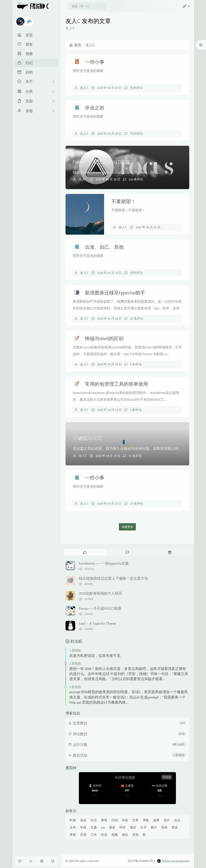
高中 (167, 820)
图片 (154, 827)
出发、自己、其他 (104, 247)
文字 (143, 827)
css (103, 827)
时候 (73, 820)
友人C (84, 88)
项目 (133, 827)
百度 (83, 835)
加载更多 (127, 527)
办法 (177, 820)
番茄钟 (71, 768)
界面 (73, 835)
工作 (94, 835)
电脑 (115, 835)
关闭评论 (136, 88)
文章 (135, 820)
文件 (73, 827)
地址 (125, 835)
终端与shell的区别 (104, 338)
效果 (156, 820)
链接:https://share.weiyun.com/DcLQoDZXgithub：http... (116, 172)
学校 (83, 827)
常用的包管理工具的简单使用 (116, 384)
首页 (75, 45)
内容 (125, 820)
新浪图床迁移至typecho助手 (115, 293)
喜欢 (83, 820)
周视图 (167, 777)
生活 (94, 820)
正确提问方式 (87, 438)
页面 (135, 835)
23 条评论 (137, 503)
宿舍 (164, 827)
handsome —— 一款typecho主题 (104, 563)
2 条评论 (136, 410)
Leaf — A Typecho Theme (97, 623)
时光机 (76, 641)
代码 (115, 820)
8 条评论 (136, 364)
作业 (104, 835)
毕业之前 (95, 108)
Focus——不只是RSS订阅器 (101, 162)
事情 (104, 820)
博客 (146, 820)
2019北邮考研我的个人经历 (100, 593)
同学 (123, 827)
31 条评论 (135, 456)
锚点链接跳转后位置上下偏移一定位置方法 (113, 578)
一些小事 (95, 62)
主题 (94, 827)
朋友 (112, 827)
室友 (175, 827)
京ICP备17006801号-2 (141, 861)
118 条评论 (136, 179)
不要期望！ (124, 201)
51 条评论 (137, 319)
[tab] (85, 552)
